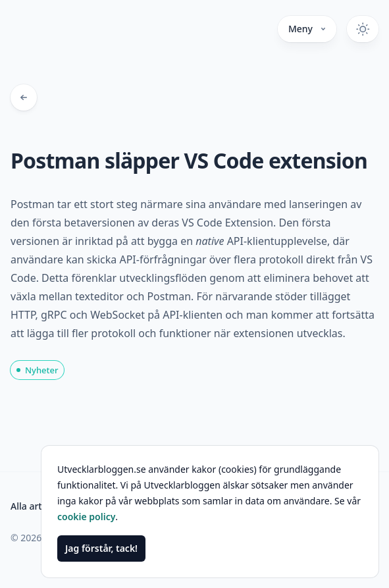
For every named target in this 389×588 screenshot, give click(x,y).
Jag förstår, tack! (101, 548)
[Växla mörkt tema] (363, 29)
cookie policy (86, 517)
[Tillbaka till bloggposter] (24, 97)
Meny (307, 29)
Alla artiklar (36, 506)
